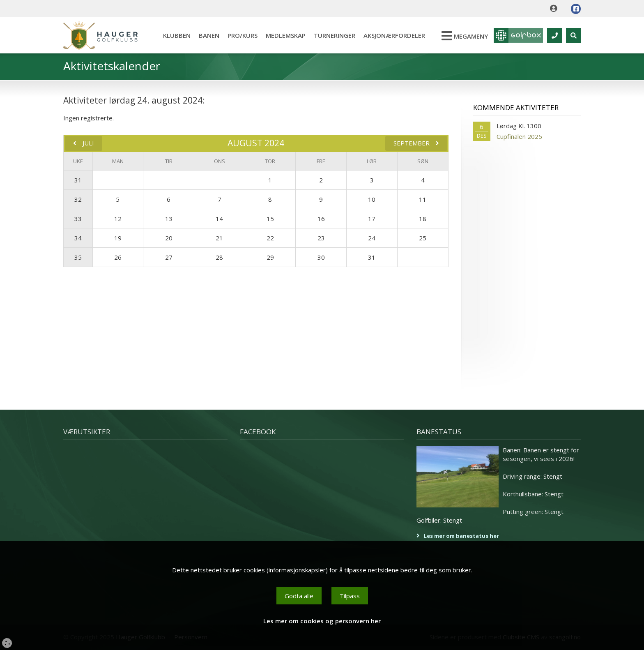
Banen (209, 35)
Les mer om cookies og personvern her (322, 621)
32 (78, 199)
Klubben (177, 35)
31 (78, 180)
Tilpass (350, 596)
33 (78, 219)
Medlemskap (286, 35)
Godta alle (299, 596)
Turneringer (335, 35)
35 (78, 257)
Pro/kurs (243, 35)
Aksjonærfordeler (394, 35)
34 (78, 238)
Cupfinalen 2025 (519, 136)
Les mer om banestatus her (461, 536)
